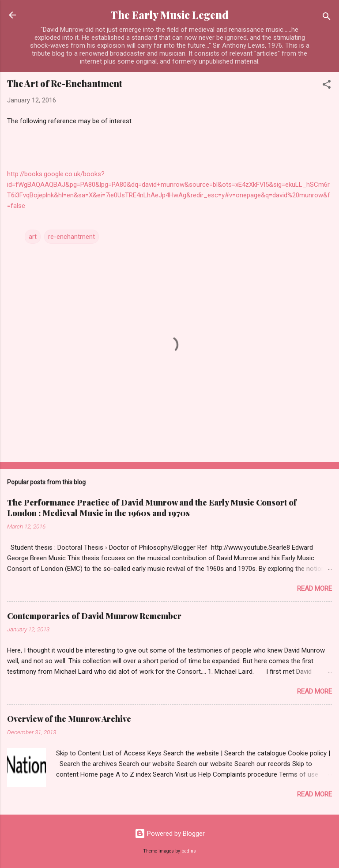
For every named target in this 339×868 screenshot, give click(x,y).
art (33, 237)
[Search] (327, 18)
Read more (315, 589)
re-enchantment (72, 237)
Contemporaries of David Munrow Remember (94, 616)
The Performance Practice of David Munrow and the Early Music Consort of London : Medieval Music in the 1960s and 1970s (152, 508)
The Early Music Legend (169, 15)
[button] (327, 86)
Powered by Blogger (170, 834)
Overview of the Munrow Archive (69, 719)
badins (189, 851)
